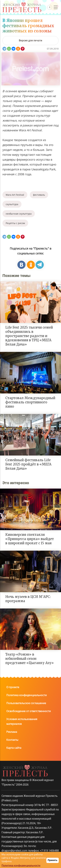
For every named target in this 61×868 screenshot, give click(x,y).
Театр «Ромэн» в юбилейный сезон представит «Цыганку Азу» (30, 659)
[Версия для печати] (30, 41)
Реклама (12, 732)
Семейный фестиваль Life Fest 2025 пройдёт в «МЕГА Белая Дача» (28, 464)
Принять (52, 860)
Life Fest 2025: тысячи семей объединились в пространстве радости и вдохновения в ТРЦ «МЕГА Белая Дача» (29, 336)
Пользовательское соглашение (26, 703)
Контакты (12, 740)
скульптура (12, 204)
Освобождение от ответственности (29, 711)
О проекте (13, 687)
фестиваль (39, 195)
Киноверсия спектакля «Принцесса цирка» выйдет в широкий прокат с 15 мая (30, 539)
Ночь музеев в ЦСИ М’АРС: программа (28, 599)
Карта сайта (14, 748)
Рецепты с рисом (15, 223)
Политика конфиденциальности (27, 695)
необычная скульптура (19, 214)
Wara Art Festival (15, 195)
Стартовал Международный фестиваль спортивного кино (30, 402)
